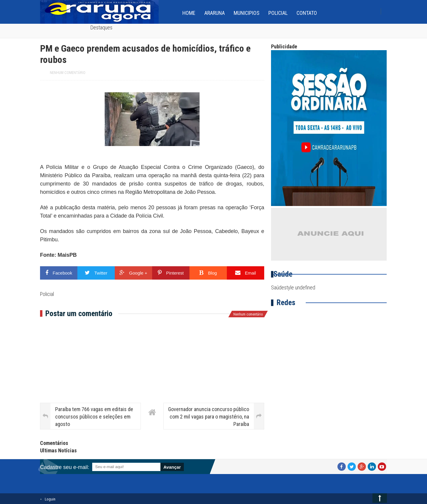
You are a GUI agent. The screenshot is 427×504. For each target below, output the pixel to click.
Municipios (247, 13)
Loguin (50, 499)
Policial (278, 13)
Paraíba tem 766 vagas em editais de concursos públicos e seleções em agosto (94, 417)
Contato (307, 13)
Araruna (215, 13)
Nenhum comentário (68, 73)
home (189, 13)
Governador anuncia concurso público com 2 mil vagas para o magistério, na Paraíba (209, 417)
